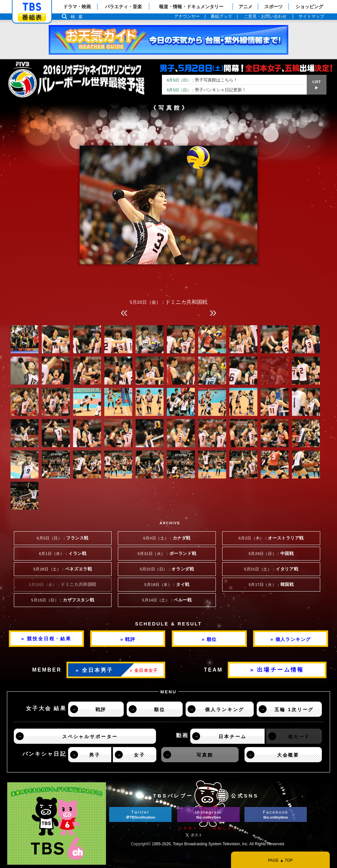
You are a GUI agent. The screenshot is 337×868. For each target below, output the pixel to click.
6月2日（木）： (271, 538)
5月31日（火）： (167, 554)
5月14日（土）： (167, 600)
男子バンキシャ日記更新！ (207, 90)
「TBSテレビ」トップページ (32, 7)
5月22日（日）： (167, 569)
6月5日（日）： (63, 538)
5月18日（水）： (167, 585)
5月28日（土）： (63, 569)
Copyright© (141, 844)
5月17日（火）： (271, 585)
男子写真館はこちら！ (202, 80)
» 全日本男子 (95, 670)
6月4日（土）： (167, 538)
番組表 (32, 17)
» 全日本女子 (144, 670)
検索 (78, 17)
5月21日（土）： (271, 569)
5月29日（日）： (271, 554)
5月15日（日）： (63, 600)
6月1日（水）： (63, 554)
